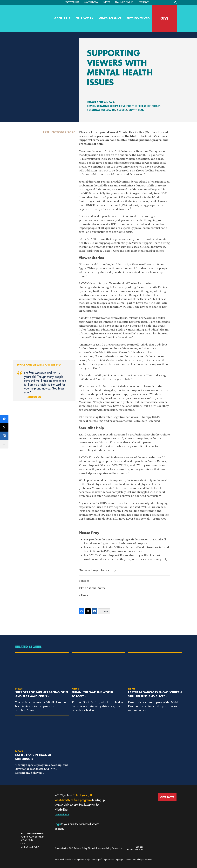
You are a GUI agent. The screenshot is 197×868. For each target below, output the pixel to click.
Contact (144, 2)
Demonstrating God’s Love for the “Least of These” (124, 106)
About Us (62, 18)
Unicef (85, 595)
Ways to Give (110, 18)
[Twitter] (88, 611)
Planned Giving (124, 2)
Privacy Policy (61, 848)
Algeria (122, 110)
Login (58, 824)
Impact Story (96, 102)
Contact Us (117, 848)
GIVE (164, 18)
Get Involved (138, 18)
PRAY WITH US (72, 2)
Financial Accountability (100, 848)
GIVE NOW (167, 797)
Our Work (85, 18)
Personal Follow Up (101, 110)
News (107, 2)
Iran (141, 110)
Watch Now (91, 2)
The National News (93, 588)
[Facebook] (82, 611)
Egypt (133, 110)
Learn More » (62, 814)
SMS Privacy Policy (78, 848)
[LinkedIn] (95, 611)
